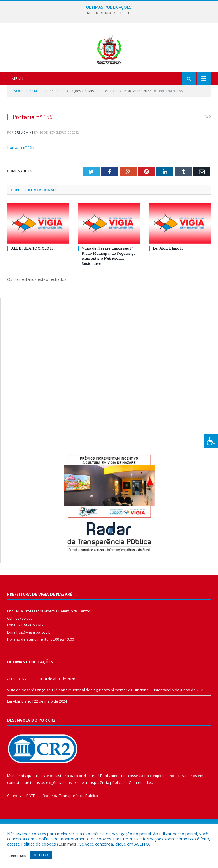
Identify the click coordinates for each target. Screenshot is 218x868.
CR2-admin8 (24, 162)
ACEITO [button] (41, 855)
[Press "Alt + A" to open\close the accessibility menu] (211, 441)
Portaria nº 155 (21, 177)
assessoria (139, 805)
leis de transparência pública (98, 813)
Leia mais (67, 844)
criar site (42, 805)
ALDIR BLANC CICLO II (108, 13)
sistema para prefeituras (77, 805)
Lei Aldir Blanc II (168, 278)
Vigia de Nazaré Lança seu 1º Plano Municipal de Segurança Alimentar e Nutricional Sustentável (109, 286)
